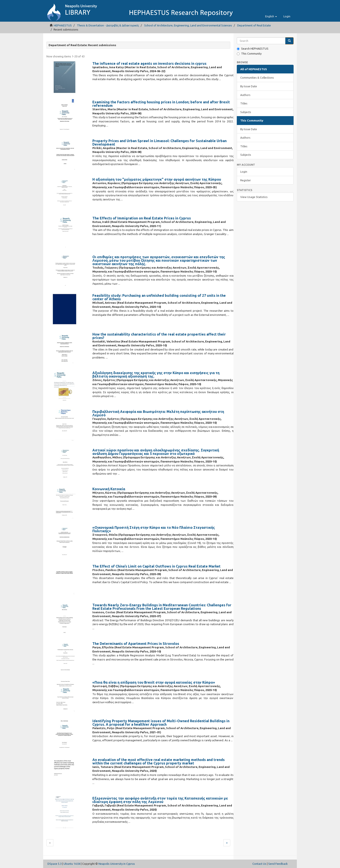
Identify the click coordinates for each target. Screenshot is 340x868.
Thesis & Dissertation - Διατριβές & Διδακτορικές (108, 25)
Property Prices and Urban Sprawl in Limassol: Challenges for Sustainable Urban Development (159, 143)
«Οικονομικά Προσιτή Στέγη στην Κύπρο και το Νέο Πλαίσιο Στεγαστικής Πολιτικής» (154, 529)
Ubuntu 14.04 (72, 864)
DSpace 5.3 (55, 864)
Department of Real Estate (254, 25)
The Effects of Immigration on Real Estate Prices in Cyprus (142, 218)
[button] (271, 16)
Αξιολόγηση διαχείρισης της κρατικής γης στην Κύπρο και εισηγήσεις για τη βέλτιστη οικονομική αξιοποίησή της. (156, 375)
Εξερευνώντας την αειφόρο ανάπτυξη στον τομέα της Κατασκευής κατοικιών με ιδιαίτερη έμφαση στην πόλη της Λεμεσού (160, 800)
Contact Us (259, 864)
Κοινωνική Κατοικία (109, 489)
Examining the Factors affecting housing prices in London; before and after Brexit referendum (161, 104)
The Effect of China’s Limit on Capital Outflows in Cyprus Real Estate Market (156, 566)
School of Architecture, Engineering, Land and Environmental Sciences (188, 25)
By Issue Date (249, 86)
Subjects (246, 112)
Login (244, 172)
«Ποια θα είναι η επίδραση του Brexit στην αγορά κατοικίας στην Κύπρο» (154, 682)
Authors (245, 95)
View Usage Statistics (254, 197)
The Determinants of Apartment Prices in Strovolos (136, 644)
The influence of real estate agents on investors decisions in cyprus (149, 63)
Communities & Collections (257, 78)
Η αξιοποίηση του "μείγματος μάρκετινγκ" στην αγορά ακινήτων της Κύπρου (157, 179)
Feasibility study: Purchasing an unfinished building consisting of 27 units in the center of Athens (159, 297)
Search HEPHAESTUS (253, 49)
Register (246, 180)
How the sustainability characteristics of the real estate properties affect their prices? (159, 336)
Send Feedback (278, 864)
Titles (244, 103)
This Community (249, 54)
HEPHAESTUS (63, 25)
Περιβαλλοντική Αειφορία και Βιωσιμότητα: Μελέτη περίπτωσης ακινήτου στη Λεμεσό (158, 413)
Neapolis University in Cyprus (117, 864)
